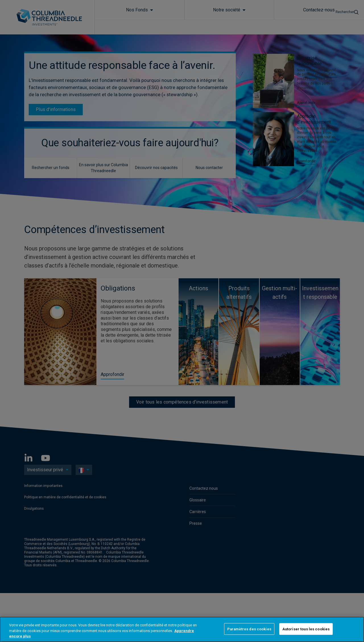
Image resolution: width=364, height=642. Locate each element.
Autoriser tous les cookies (306, 629)
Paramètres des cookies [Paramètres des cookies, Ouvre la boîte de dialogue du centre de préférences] (249, 629)
